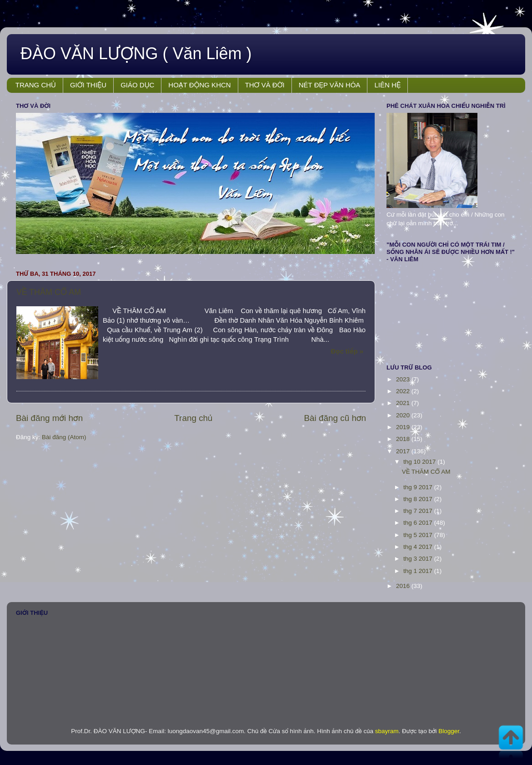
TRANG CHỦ (36, 85)
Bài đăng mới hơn (49, 418)
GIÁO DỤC (137, 85)
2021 (404, 403)
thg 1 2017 (419, 571)
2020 (404, 415)
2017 (404, 451)
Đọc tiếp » (347, 351)
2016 (404, 586)
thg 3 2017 (419, 559)
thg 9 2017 (419, 487)
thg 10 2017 (420, 462)
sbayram (387, 731)
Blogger (449, 731)
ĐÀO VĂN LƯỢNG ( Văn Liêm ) (136, 53)
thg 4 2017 (419, 547)
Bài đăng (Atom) (64, 437)
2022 (404, 391)
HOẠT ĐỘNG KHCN (199, 85)
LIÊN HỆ (387, 85)
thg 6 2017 (419, 523)
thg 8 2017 (419, 499)
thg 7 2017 (419, 511)
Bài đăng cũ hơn (335, 418)
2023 (404, 379)
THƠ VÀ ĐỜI (265, 85)
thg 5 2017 (419, 535)
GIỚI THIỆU (88, 85)
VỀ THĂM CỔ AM (49, 292)
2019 (404, 427)
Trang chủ (193, 418)
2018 (404, 439)
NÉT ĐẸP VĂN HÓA (330, 85)
